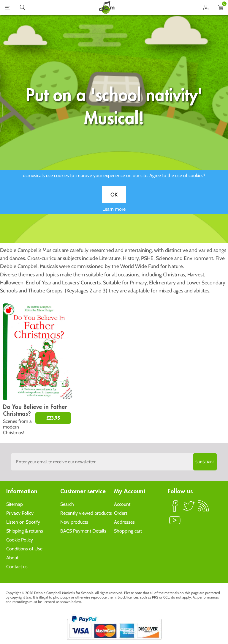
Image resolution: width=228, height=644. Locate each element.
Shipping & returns (25, 531)
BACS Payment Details (83, 531)
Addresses (124, 522)
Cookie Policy (20, 540)
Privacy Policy (20, 513)
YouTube (175, 523)
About (12, 558)
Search (67, 504)
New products (74, 522)
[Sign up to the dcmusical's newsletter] (114, 462)
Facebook (175, 508)
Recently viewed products (86, 513)
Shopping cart (128, 531)
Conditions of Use (24, 549)
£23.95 (53, 418)
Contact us (17, 567)
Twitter (189, 508)
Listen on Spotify (23, 522)
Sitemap (15, 504)
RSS (203, 508)
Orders (121, 513)
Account (122, 504)
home (107, 7)
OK (114, 199)
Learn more (114, 214)
